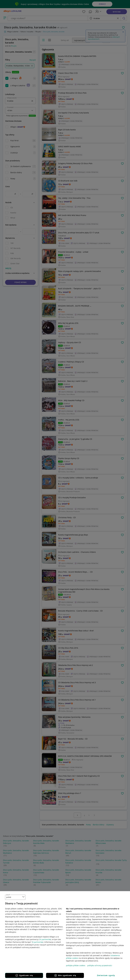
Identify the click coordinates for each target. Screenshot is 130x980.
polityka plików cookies (76, 965)
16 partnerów (45, 939)
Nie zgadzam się (65, 975)
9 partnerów (38, 942)
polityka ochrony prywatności (100, 965)
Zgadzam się (24, 975)
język (8, 895)
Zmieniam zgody (106, 975)
